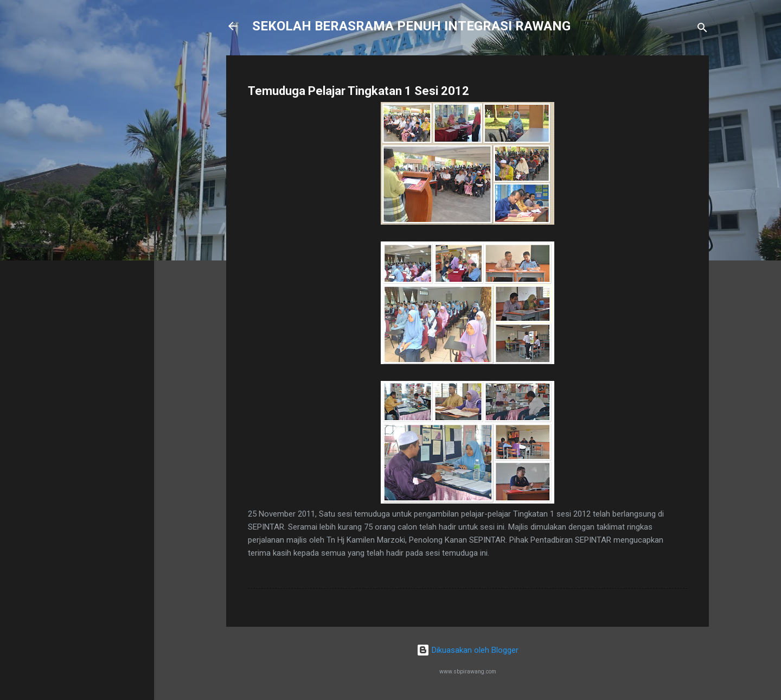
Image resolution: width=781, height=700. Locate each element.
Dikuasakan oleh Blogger (468, 650)
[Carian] (702, 30)
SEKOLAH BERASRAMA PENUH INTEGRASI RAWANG (411, 26)
